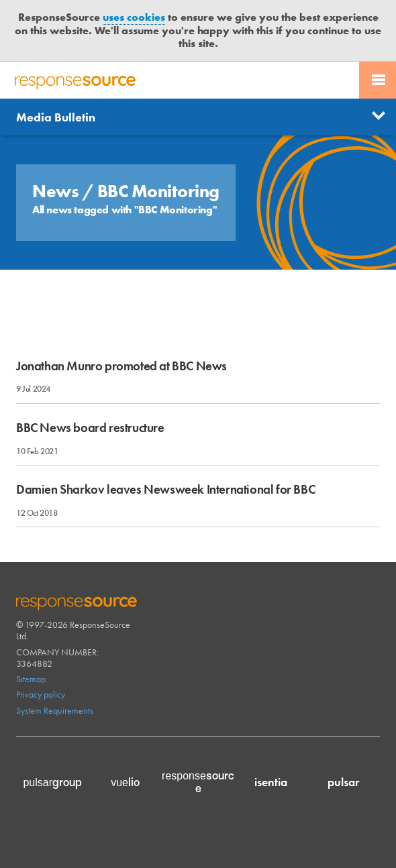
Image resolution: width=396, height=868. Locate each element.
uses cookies (134, 17)
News (57, 191)
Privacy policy (41, 694)
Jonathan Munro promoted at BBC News (121, 366)
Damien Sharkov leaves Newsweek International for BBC (165, 489)
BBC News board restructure (90, 428)
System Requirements (55, 710)
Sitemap (31, 679)
